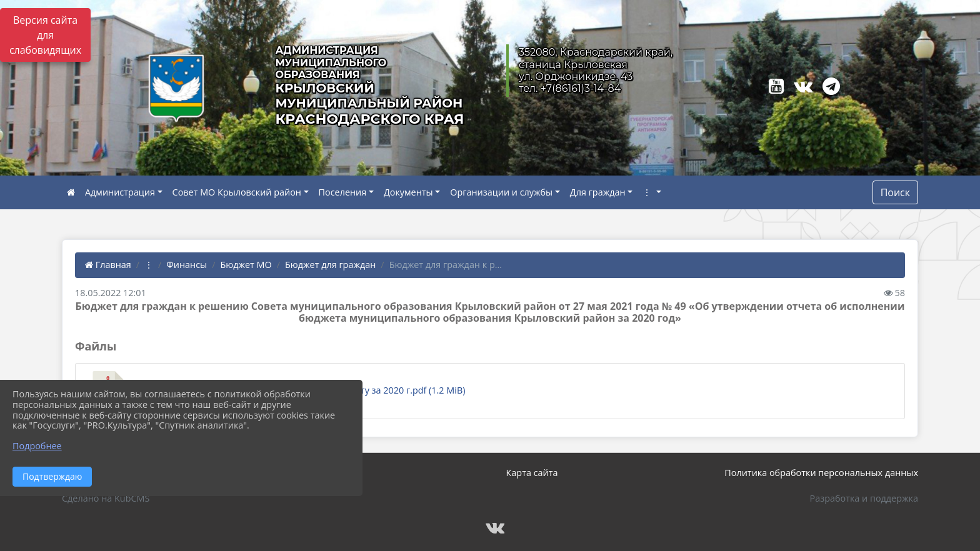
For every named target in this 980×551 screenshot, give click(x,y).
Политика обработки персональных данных (821, 473)
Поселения (343, 192)
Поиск (895, 192)
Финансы (187, 265)
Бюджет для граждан (330, 265)
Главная (108, 265)
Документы (408, 192)
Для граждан (598, 192)
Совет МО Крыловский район (237, 192)
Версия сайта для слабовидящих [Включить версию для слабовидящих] (45, 35)
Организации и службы (501, 192)
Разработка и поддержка (864, 498)
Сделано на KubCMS (106, 498)
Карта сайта (532, 473)
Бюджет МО (246, 265)
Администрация (120, 192)
